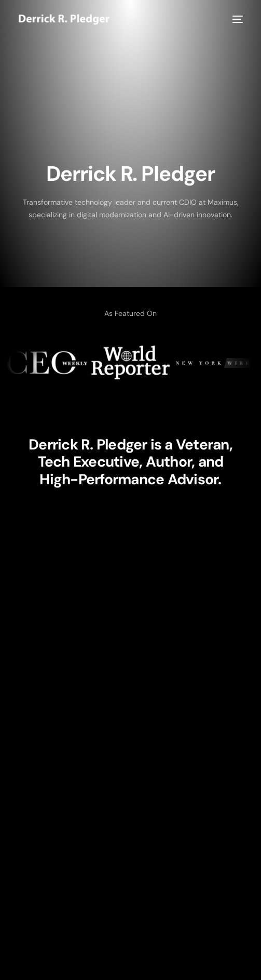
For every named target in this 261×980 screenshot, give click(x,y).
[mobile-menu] (237, 19)
